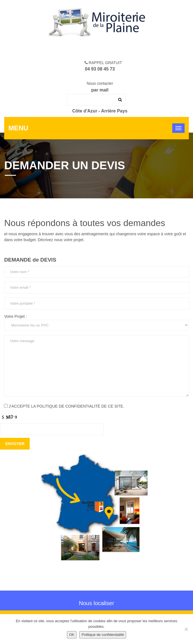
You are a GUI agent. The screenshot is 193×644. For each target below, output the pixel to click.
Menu (18, 128)
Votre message (96, 366)
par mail (100, 90)
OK (72, 635)
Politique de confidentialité (103, 635)
